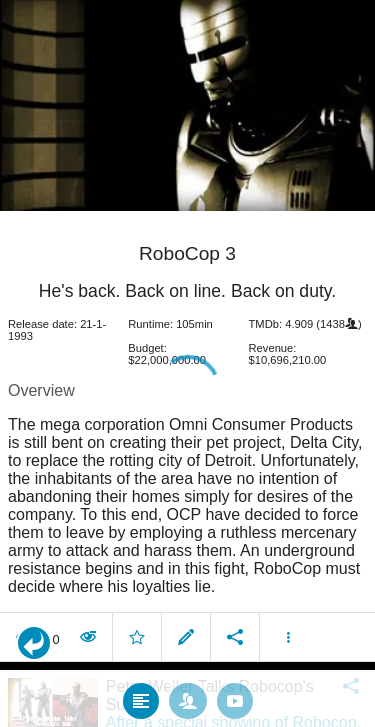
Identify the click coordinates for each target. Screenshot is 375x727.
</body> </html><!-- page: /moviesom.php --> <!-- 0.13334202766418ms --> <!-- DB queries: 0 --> (187, 363)
